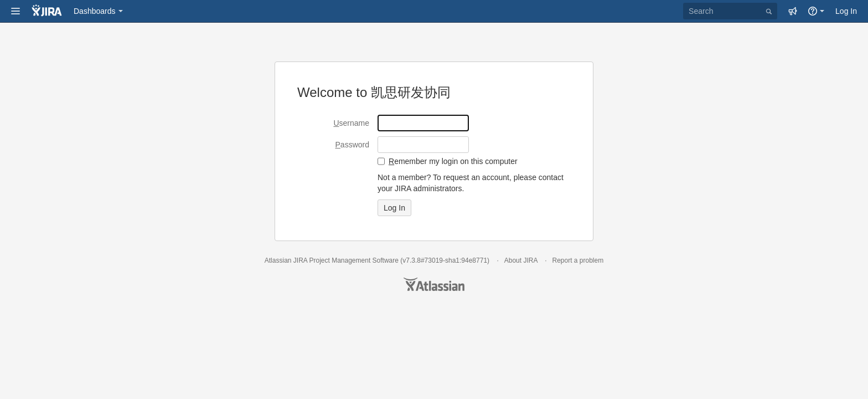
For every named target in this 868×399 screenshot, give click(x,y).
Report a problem (578, 260)
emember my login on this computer (453, 161)
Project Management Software (353, 260)
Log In (846, 11)
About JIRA (521, 260)
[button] (15, 11)
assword (352, 145)
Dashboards (95, 11)
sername (351, 123)
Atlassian (434, 284)
